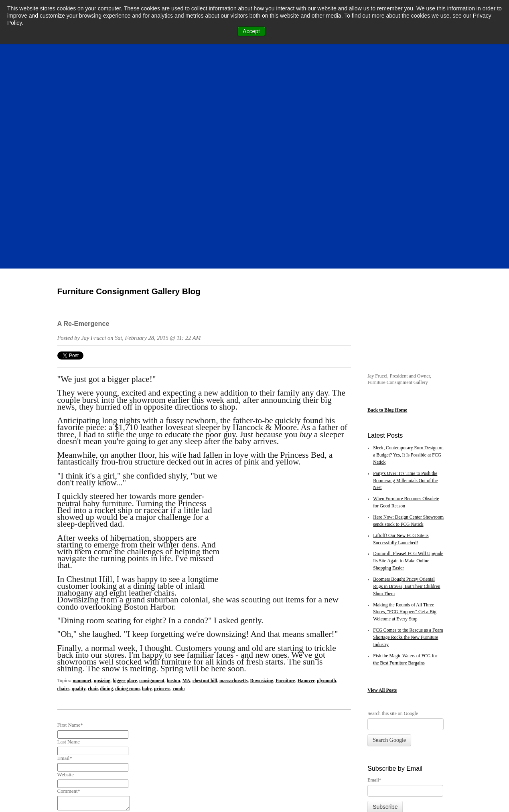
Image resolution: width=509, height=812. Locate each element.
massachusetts (234, 457)
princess (162, 464)
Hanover (306, 457)
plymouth (326, 457)
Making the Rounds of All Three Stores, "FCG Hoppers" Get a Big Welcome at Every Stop (405, 421)
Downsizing (262, 457)
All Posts (388, 499)
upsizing (102, 457)
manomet (82, 457)
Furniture (285, 457)
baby (147, 464)
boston (173, 457)
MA (186, 457)
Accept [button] (251, 31)
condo (178, 464)
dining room (127, 464)
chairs (63, 464)
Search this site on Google (393, 522)
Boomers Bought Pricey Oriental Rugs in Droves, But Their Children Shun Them (407, 395)
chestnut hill (205, 457)
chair (93, 464)
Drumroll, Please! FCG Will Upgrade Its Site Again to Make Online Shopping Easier (408, 370)
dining (107, 464)
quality (79, 464)
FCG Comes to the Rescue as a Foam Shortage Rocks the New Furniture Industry (408, 446)
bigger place (125, 457)
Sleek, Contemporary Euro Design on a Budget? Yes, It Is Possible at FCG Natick (408, 264)
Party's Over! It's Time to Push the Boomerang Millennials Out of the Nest (405, 289)
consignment (152, 457)
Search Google (389, 548)
